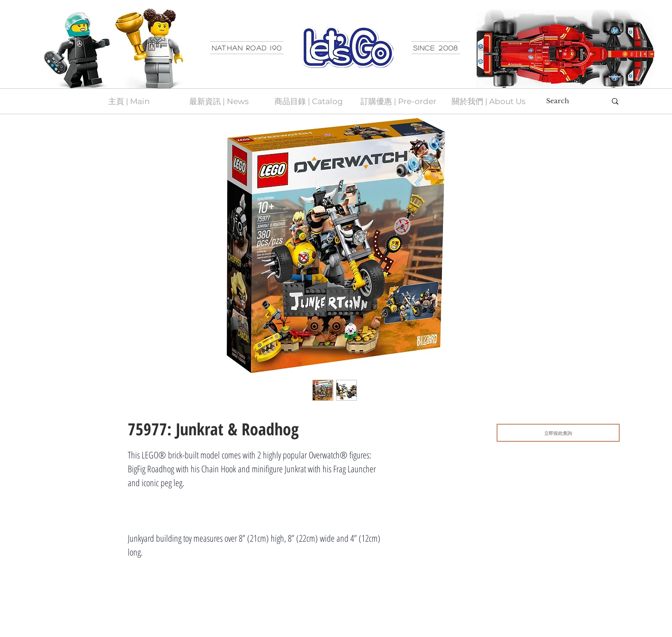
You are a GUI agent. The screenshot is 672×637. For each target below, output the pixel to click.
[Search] (569, 101)
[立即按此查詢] (558, 433)
